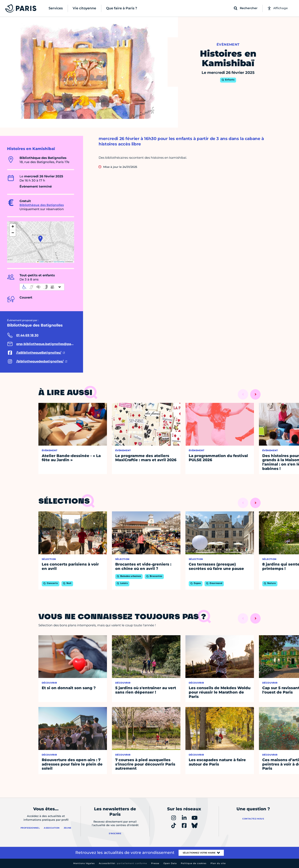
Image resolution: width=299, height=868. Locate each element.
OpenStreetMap (59, 262)
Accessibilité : (123, 863)
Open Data (170, 863)
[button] (40, 239)
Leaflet (40, 262)
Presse (155, 863)
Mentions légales (84, 863)
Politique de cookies (194, 863)
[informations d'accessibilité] (42, 287)
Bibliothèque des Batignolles (42, 205)
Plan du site (218, 863)
